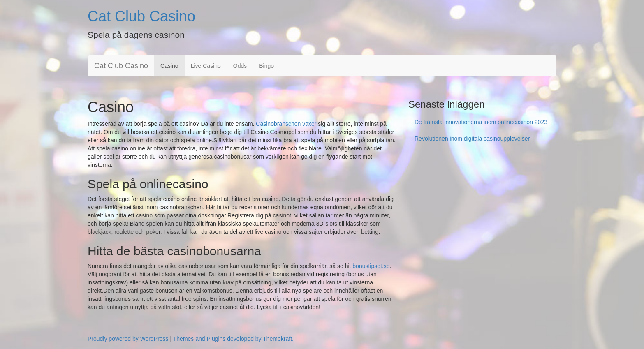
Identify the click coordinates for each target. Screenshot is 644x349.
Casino (169, 66)
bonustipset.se (371, 266)
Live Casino (206, 66)
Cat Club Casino (141, 16)
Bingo (266, 66)
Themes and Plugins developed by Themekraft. (233, 339)
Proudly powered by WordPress (128, 339)
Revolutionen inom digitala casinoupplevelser (472, 139)
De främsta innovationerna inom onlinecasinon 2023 (481, 122)
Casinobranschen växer (285, 124)
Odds (240, 66)
